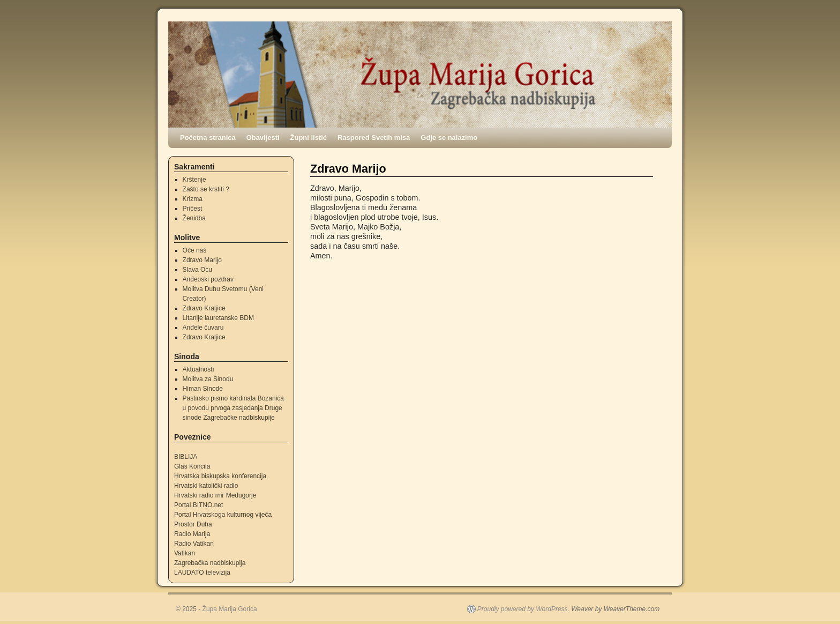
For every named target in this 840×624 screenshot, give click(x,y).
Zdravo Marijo (202, 260)
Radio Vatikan (194, 544)
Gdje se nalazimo (449, 138)
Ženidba (194, 218)
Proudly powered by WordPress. (523, 609)
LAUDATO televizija (202, 573)
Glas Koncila (192, 466)
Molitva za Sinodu (208, 379)
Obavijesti (263, 138)
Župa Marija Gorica (230, 609)
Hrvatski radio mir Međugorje (215, 495)
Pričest (193, 209)
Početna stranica (208, 138)
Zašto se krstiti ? (206, 189)
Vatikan (185, 553)
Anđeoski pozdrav (208, 279)
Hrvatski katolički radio (206, 486)
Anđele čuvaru (203, 328)
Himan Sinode (203, 389)
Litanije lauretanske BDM (218, 318)
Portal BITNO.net (198, 505)
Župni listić (309, 138)
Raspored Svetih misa (374, 138)
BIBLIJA (186, 457)
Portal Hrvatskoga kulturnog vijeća (223, 515)
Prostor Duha (193, 524)
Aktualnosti (198, 369)
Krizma (193, 199)
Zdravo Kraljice (204, 308)
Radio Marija (192, 534)
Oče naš (195, 250)
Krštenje (194, 180)
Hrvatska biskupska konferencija (220, 476)
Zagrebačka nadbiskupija (210, 563)
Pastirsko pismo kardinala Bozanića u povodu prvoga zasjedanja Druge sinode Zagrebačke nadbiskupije (233, 408)
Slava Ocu (197, 270)
